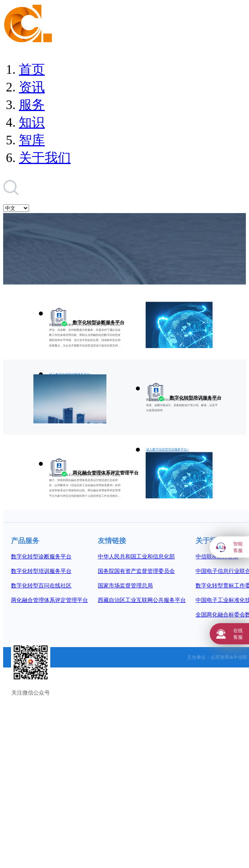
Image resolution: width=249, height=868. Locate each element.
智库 (32, 140)
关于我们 (45, 158)
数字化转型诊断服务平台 (41, 557)
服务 (32, 105)
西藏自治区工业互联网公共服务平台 (142, 600)
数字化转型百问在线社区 (41, 586)
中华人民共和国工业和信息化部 (136, 557)
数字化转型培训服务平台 (41, 571)
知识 (32, 122)
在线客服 (238, 634)
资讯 (32, 87)
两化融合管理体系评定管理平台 (49, 600)
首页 (32, 69)
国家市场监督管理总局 (125, 586)
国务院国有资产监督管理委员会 (136, 571)
